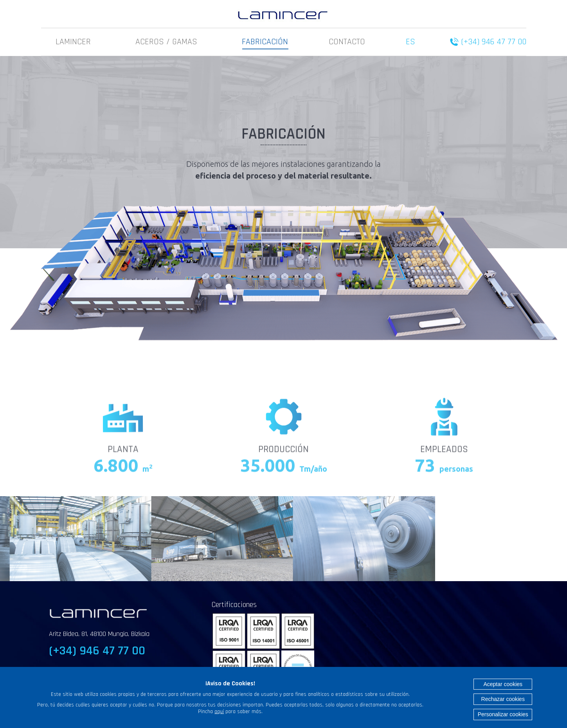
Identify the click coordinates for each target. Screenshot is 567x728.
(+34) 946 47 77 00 (494, 42)
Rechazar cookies (503, 699)
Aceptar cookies (503, 684)
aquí (219, 712)
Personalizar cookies (503, 714)
